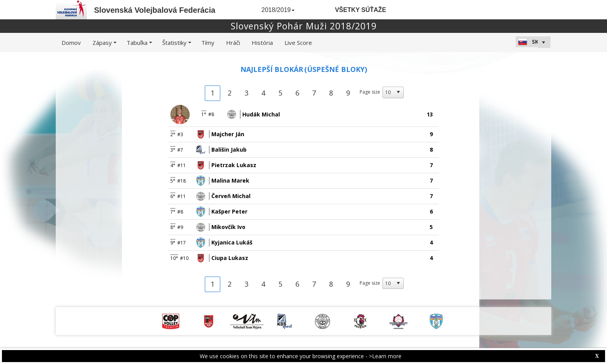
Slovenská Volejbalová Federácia (155, 10)
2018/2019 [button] (278, 10)
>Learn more (385, 356)
